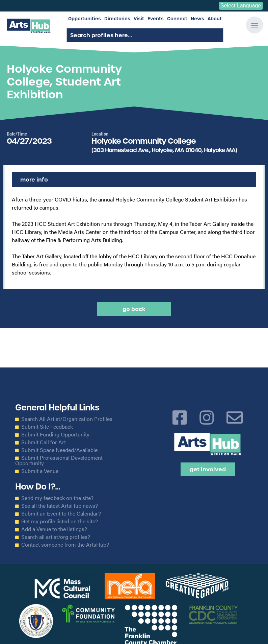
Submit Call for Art (44, 442)
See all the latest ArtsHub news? (60, 506)
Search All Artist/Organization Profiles (67, 419)
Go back (134, 309)
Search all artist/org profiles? (56, 537)
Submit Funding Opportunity (55, 434)
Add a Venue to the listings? (54, 529)
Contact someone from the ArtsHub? (65, 545)
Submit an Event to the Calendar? (61, 514)
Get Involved (208, 469)
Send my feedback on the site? (57, 498)
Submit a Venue (40, 471)
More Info (34, 180)
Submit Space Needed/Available (59, 450)
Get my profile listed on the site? (60, 521)
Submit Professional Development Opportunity (59, 460)
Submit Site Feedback (47, 427)
